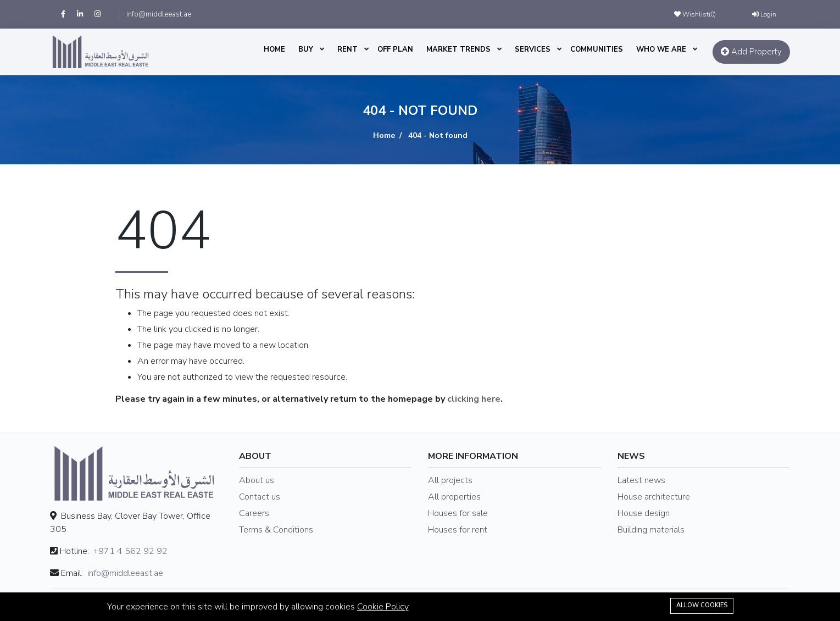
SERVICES (533, 49)
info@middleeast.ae (159, 14)
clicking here (474, 399)
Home (384, 135)
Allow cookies (702, 605)
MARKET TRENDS (458, 49)
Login (764, 14)
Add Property (751, 52)
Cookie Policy (383, 607)
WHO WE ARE (661, 49)
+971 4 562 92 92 (130, 551)
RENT (347, 49)
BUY (306, 49)
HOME (274, 49)
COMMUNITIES (597, 49)
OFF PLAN (395, 49)
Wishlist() (695, 14)
